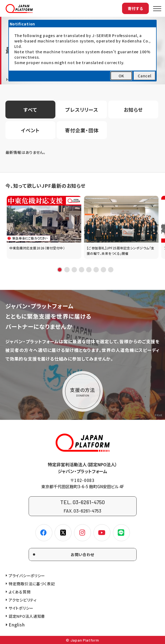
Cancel (144, 76)
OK (121, 76)
